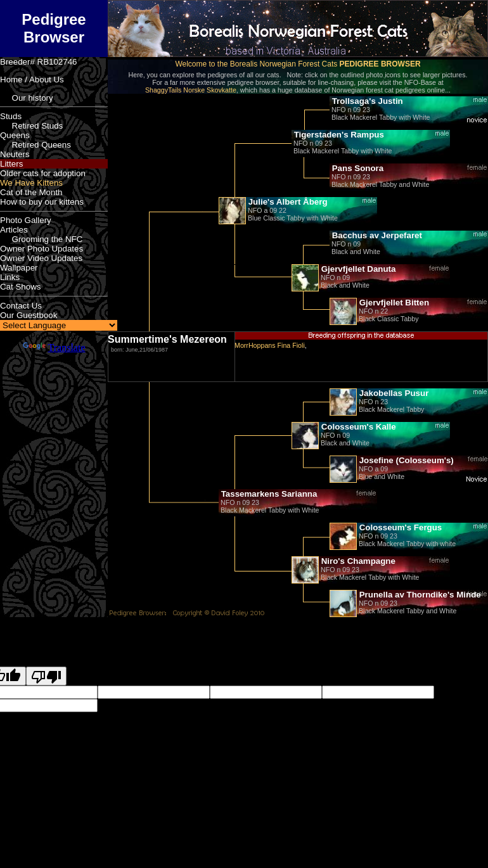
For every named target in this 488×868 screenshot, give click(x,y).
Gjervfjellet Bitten (393, 303)
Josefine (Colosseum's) (405, 460)
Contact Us (21, 306)
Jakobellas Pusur (393, 393)
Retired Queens (35, 145)
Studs (11, 116)
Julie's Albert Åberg (287, 202)
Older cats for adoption (43, 173)
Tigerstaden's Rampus (338, 135)
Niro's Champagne (357, 561)
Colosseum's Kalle (357, 427)
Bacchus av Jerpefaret (376, 235)
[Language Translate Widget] (59, 325)
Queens (15, 135)
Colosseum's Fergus (399, 527)
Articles (14, 230)
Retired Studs (31, 126)
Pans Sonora (356, 168)
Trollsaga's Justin (366, 101)
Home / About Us (32, 80)
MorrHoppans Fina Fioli (270, 345)
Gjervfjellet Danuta (357, 269)
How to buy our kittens (42, 202)
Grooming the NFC (41, 239)
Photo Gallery (26, 220)
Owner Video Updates (41, 258)
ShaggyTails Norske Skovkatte (191, 90)
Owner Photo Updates (42, 249)
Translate (54, 348)
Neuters (15, 154)
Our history (27, 98)
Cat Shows (20, 287)
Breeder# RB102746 (39, 62)
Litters (11, 164)
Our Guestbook (29, 315)
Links (10, 277)
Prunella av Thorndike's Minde (419, 595)
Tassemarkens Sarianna (268, 494)
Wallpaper (19, 268)
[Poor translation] (46, 676)
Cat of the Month (31, 192)
